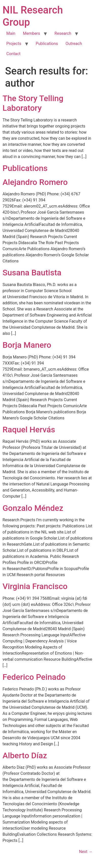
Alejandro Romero (35, 182)
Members (31, 33)
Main (11, 33)
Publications (47, 44)
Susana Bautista (32, 273)
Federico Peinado (34, 677)
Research (63, 33)
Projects (14, 44)
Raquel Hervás (29, 430)
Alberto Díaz (25, 755)
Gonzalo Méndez (33, 508)
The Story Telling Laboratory (33, 103)
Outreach (74, 44)
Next (86, 852)
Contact (13, 54)
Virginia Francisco (35, 586)
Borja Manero (27, 345)
